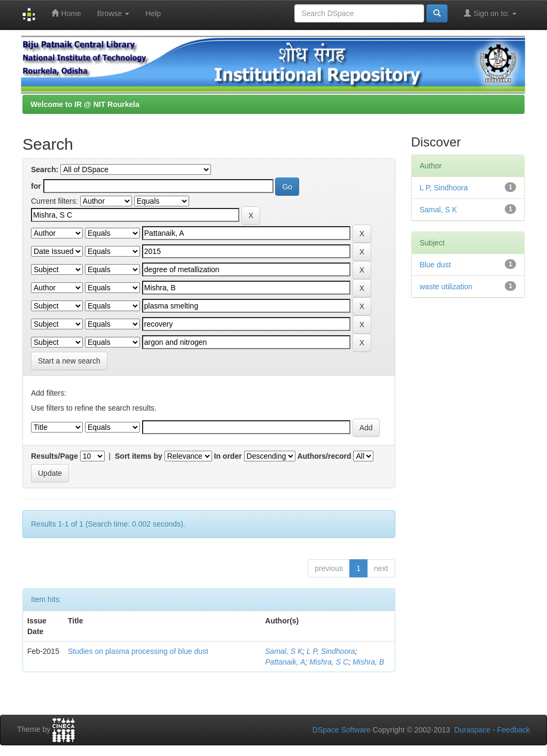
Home (66, 13)
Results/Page (54, 456)
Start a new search (69, 361)
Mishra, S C (329, 662)
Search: (45, 169)
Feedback (514, 730)
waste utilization (446, 287)
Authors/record (324, 456)
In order (228, 456)
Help (153, 13)
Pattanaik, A (285, 662)
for (36, 186)
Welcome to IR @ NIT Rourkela (85, 104)
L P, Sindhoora (331, 651)
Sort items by (139, 456)
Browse (114, 13)
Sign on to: (490, 13)
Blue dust (435, 265)
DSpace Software (342, 730)
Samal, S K (284, 651)
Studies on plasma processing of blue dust (138, 651)
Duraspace (472, 730)
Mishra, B (368, 662)
